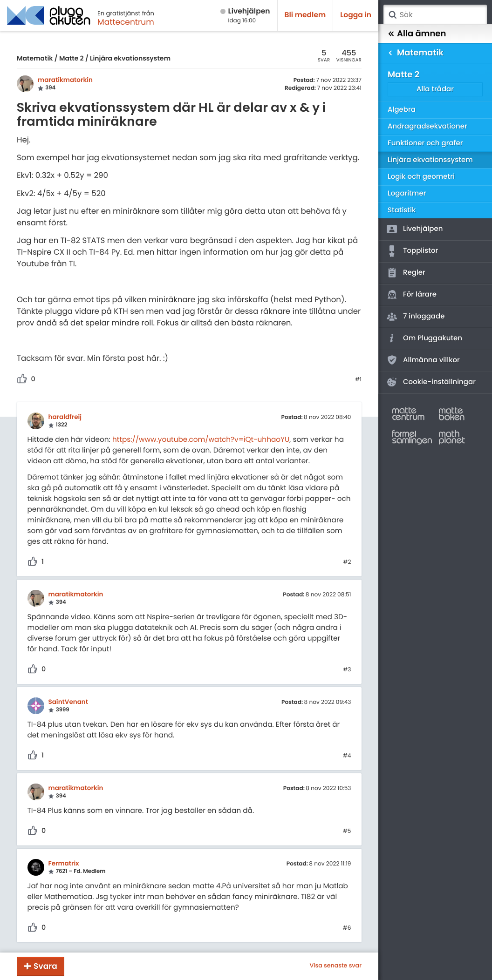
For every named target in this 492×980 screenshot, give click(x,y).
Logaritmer (407, 193)
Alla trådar (435, 89)
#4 (347, 756)
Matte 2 (72, 58)
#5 (347, 831)
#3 (347, 670)
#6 (347, 928)
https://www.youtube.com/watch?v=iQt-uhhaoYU (201, 440)
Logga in (356, 15)
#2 (347, 562)
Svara (45, 966)
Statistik (402, 210)
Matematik (35, 58)
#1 (358, 380)
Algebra (402, 110)
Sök (392, 15)
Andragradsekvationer (427, 126)
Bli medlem (305, 15)
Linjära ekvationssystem (130, 58)
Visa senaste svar (335, 966)
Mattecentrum (126, 22)
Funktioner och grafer (425, 143)
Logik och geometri (421, 177)
